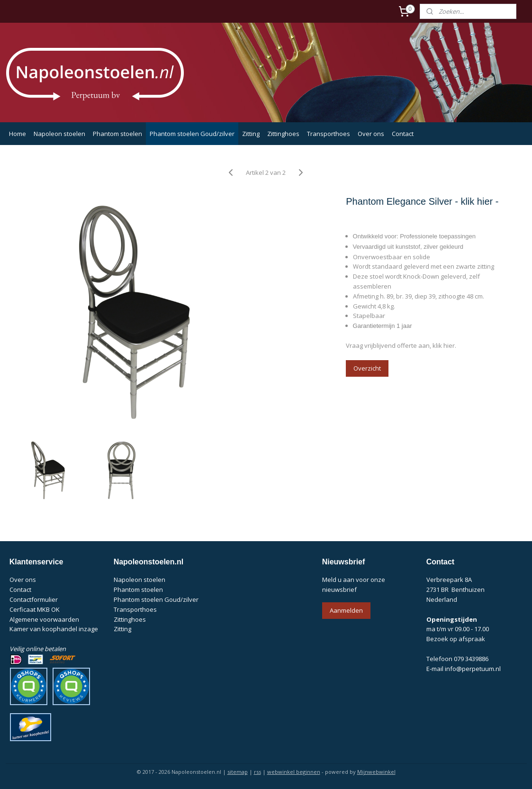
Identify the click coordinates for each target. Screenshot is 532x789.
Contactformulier (34, 599)
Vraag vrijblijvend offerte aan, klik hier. (401, 345)
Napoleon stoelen (59, 134)
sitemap (238, 772)
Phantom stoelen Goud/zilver (192, 134)
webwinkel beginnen (294, 772)
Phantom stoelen (117, 134)
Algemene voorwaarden (44, 619)
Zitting (251, 134)
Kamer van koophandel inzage (54, 629)
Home (18, 134)
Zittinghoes (283, 134)
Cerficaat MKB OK (35, 609)
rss (257, 772)
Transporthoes (329, 134)
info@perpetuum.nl (473, 669)
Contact (403, 134)
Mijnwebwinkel (376, 772)
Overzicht (368, 368)
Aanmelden (346, 610)
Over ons (371, 134)
